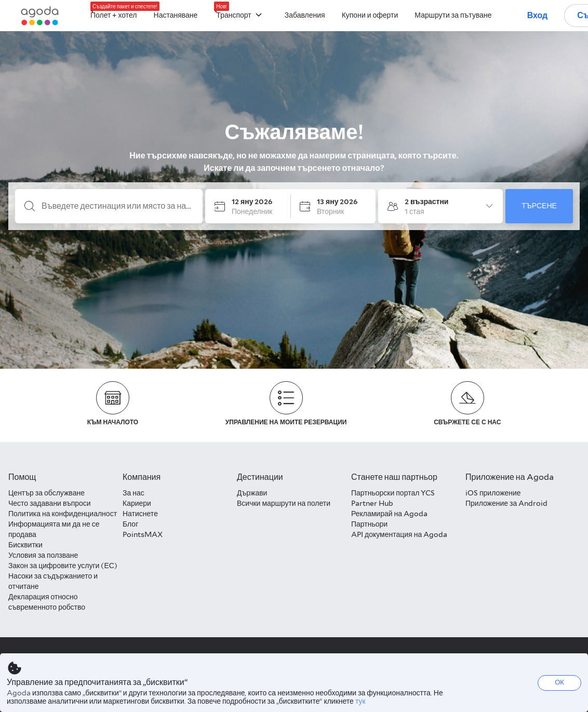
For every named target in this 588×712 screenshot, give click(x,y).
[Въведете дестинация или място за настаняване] (117, 206)
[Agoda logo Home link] (40, 16)
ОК (559, 682)
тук (360, 701)
